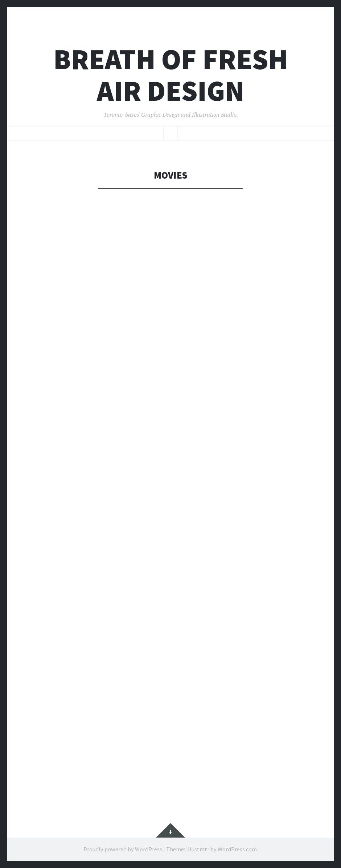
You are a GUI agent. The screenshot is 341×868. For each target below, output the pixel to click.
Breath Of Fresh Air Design (171, 75)
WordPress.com (237, 849)
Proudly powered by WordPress (123, 849)
